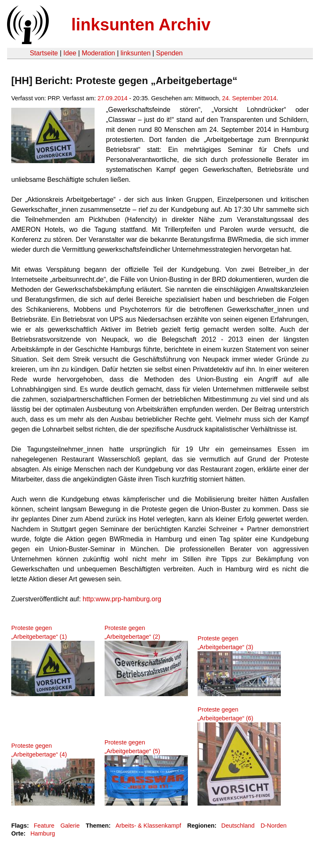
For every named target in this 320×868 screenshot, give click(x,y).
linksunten (135, 53)
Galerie (70, 826)
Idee (70, 53)
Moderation (98, 53)
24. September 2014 (249, 98)
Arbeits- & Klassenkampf (148, 826)
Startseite (44, 53)
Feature (44, 826)
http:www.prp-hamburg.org (122, 599)
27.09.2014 (112, 98)
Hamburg (43, 833)
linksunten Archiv (141, 25)
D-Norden (273, 826)
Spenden (169, 53)
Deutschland (238, 826)
